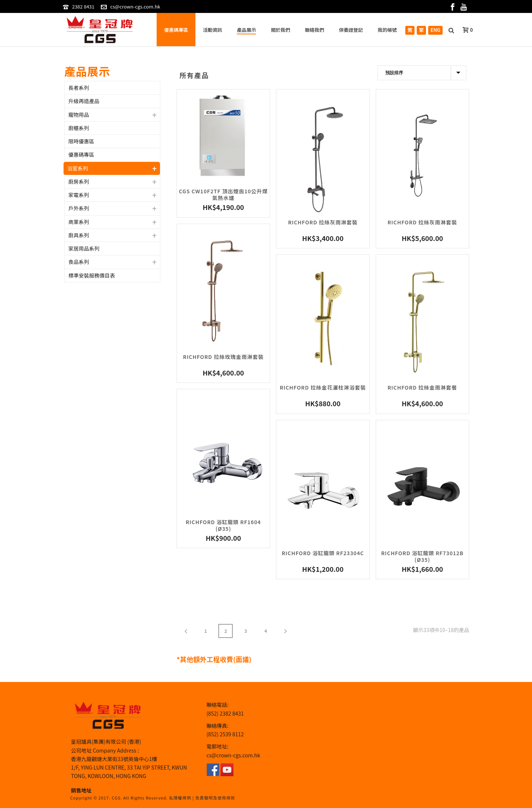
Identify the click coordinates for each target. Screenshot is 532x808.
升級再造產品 (84, 101)
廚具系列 (79, 235)
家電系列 (79, 195)
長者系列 (79, 88)
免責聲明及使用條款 (215, 798)
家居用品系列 (84, 248)
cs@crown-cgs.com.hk (135, 6)
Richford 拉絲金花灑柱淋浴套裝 (323, 387)
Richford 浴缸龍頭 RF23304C (323, 553)
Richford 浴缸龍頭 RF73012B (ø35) (422, 556)
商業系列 (79, 222)
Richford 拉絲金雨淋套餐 (422, 387)
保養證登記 (351, 30)
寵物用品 (79, 115)
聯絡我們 (314, 30)
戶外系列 (79, 208)
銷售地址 (81, 790)
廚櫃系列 (79, 128)
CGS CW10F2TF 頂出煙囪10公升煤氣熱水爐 (223, 194)
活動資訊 (212, 30)
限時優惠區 (81, 141)
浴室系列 (78, 168)
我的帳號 (387, 30)
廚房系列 (79, 181)
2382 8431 (83, 6)
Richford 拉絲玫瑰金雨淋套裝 (223, 357)
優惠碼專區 (176, 30)
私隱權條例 (180, 798)
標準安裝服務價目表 (92, 275)
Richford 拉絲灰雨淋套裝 (323, 222)
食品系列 (79, 262)
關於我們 (280, 30)
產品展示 (246, 30)
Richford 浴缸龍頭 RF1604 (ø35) (223, 525)
